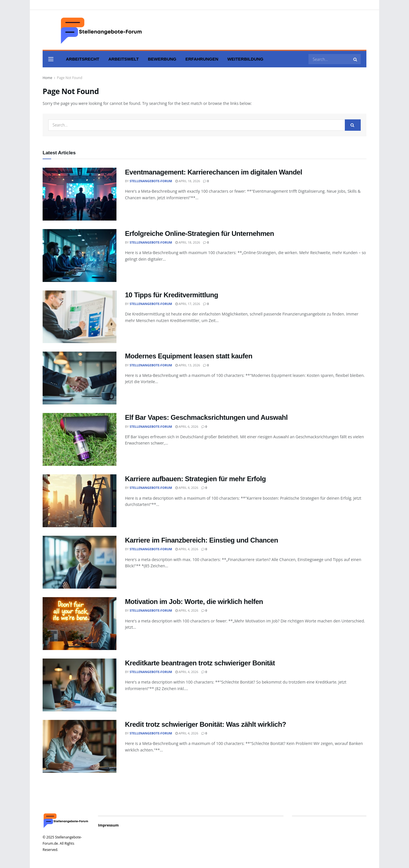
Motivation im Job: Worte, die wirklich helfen (194, 602)
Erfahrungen (202, 59)
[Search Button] (356, 59)
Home (47, 78)
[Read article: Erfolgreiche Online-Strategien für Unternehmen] (80, 256)
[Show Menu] (51, 59)
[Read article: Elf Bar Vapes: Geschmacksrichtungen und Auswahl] (80, 439)
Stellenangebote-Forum (151, 181)
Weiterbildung (246, 59)
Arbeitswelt (124, 59)
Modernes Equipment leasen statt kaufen (189, 356)
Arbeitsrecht (83, 59)
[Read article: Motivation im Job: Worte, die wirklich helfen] (80, 624)
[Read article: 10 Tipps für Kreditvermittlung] (80, 317)
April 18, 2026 (188, 181)
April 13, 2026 (188, 365)
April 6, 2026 (187, 426)
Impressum (108, 825)
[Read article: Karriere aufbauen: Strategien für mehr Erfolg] (80, 501)
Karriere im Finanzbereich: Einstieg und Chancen (202, 540)
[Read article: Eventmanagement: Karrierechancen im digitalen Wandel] (80, 194)
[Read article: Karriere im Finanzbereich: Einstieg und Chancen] (80, 562)
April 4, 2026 (187, 488)
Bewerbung (162, 59)
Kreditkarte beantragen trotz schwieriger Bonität (200, 663)
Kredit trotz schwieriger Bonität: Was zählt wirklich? (205, 724)
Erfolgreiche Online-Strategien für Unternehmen (200, 233)
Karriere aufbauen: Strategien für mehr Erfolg (195, 479)
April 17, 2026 (188, 304)
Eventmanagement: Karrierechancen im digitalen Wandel (214, 172)
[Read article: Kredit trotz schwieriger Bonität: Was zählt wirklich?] (80, 746)
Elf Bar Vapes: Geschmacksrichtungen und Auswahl (206, 417)
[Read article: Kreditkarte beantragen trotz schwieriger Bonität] (80, 685)
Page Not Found (69, 78)
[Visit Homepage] (93, 30)
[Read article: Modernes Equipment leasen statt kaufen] (80, 378)
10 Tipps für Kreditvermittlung (172, 295)
